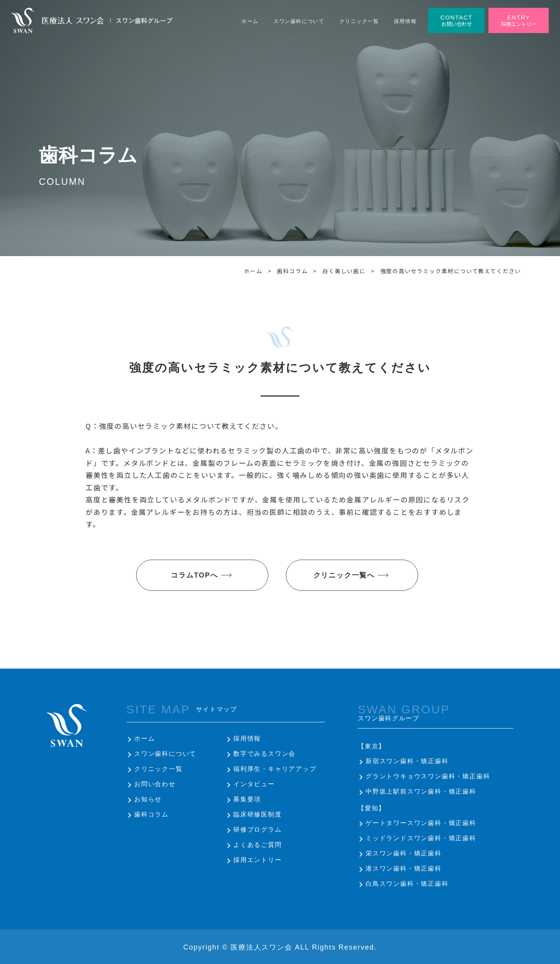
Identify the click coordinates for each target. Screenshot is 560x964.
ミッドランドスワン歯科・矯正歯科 (421, 838)
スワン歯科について (165, 754)
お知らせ (148, 799)
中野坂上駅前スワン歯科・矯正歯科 (421, 791)
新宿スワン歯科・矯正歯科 (407, 761)
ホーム (144, 738)
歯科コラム (151, 814)
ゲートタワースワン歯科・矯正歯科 (421, 823)
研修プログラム (258, 830)
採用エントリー (258, 860)
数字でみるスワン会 (264, 754)
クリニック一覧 (158, 769)
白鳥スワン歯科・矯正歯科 (407, 884)
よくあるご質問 (258, 845)
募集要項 (247, 799)
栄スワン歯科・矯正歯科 (404, 853)
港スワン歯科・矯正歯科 (404, 868)
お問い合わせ (155, 784)
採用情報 (247, 738)
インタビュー (254, 784)
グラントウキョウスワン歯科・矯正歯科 (428, 776)
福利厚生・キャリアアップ (275, 769)
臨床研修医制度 (258, 814)
